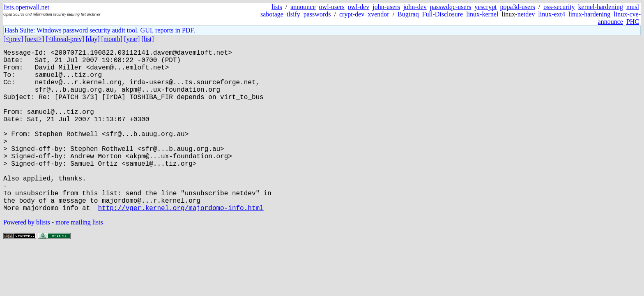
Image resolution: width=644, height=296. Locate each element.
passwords (317, 14)
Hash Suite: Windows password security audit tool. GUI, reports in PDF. (100, 30)
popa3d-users (517, 7)
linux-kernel (482, 14)
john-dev (415, 7)
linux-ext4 (552, 14)
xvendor (378, 14)
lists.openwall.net (26, 7)
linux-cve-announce (619, 18)
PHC (633, 22)
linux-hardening (589, 14)
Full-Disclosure (443, 14)
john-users (386, 7)
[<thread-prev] (65, 39)
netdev (526, 14)
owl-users (332, 7)
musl (633, 7)
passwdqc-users (451, 7)
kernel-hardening (601, 7)
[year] (132, 39)
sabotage (272, 14)
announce (303, 7)
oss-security (559, 7)
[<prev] (13, 39)
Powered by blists (27, 258)
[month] (112, 39)
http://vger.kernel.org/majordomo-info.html (181, 244)
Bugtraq (408, 14)
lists (277, 7)
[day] (93, 39)
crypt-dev (352, 14)
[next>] (34, 39)
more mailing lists (79, 258)
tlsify (293, 14)
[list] (147, 39)
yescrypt (485, 7)
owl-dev (359, 7)
